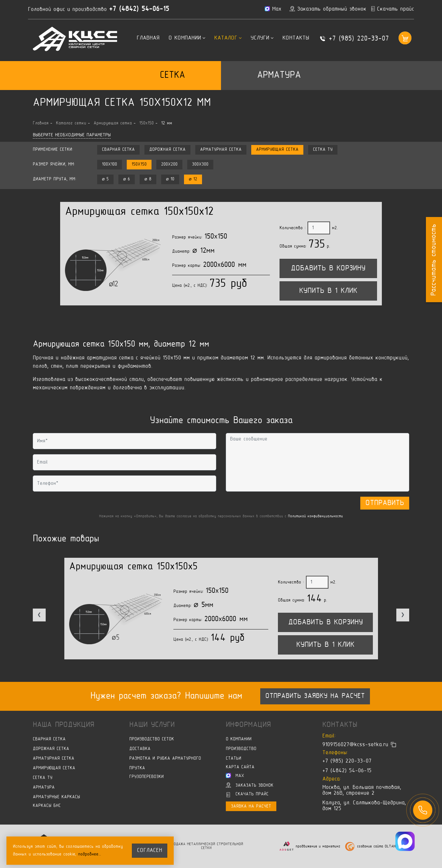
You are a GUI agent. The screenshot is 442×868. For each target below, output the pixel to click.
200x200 (169, 164)
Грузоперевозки (147, 777)
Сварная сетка (118, 150)
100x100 (110, 164)
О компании (187, 38)
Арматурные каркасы (56, 797)
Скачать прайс (248, 795)
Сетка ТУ (323, 150)
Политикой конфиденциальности (315, 516)
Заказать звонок (250, 785)
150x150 (139, 164)
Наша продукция (64, 725)
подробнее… (90, 854)
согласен (150, 851)
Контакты (296, 38)
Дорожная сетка (167, 150)
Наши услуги (152, 725)
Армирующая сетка (277, 150)
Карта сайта (240, 767)
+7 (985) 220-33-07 (359, 39)
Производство (241, 749)
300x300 (200, 164)
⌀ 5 (105, 179)
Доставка (140, 749)
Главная (148, 38)
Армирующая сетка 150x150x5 (133, 567)
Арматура (279, 75)
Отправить (385, 503)
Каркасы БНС (47, 806)
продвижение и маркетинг (318, 847)
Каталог (228, 38)
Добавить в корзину (328, 268)
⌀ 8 (148, 179)
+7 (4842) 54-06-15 (139, 9)
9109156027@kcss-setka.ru (355, 745)
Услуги (262, 38)
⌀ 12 (193, 179)
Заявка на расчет (251, 806)
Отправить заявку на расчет (315, 696)
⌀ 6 (127, 179)
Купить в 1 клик (328, 291)
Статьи (234, 759)
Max (235, 775)
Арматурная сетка (221, 150)
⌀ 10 (170, 179)
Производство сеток (152, 739)
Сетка (172, 75)
